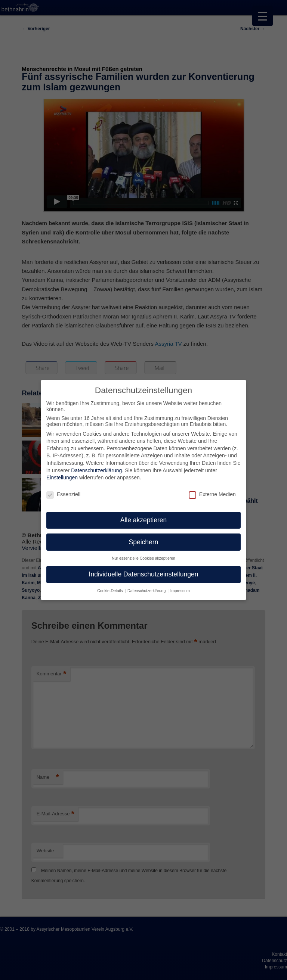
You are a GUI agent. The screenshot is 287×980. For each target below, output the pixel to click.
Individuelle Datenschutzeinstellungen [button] (144, 569)
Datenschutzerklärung (96, 465)
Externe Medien (212, 489)
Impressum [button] (180, 585)
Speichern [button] (144, 536)
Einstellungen (62, 472)
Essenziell (63, 489)
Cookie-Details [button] (110, 585)
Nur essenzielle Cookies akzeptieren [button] (143, 553)
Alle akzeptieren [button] (144, 514)
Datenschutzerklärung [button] (147, 585)
